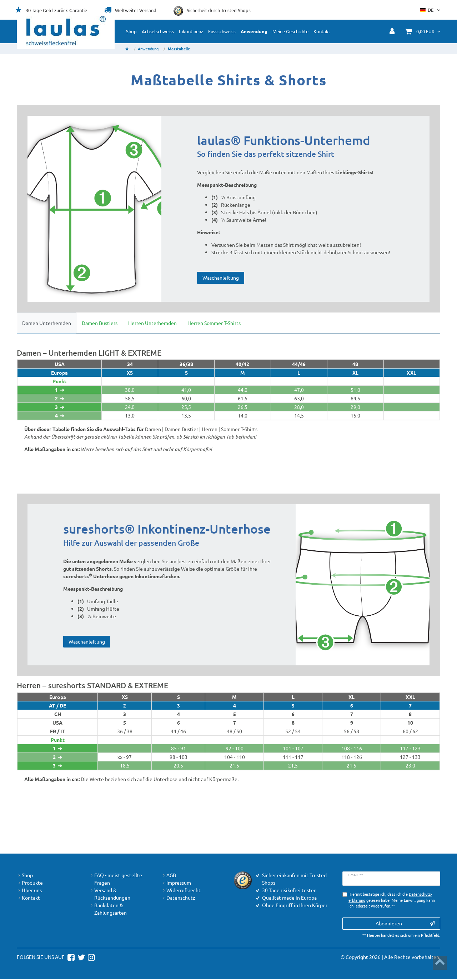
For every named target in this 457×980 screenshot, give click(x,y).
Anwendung (254, 31)
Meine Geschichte (290, 31)
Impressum (176, 883)
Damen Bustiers (100, 323)
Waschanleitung (221, 277)
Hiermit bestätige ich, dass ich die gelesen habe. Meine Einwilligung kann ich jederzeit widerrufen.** (392, 900)
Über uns (29, 890)
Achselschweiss (158, 31)
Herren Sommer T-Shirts (214, 323)
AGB (169, 875)
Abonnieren (405, 924)
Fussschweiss (222, 31)
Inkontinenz (191, 31)
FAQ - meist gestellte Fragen (116, 879)
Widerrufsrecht (181, 890)
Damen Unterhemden (47, 323)
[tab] (47, 323)
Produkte (30, 883)
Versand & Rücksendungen (110, 894)
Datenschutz (178, 898)
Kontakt (322, 31)
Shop (131, 31)
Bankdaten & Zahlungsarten (108, 909)
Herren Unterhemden (152, 323)
